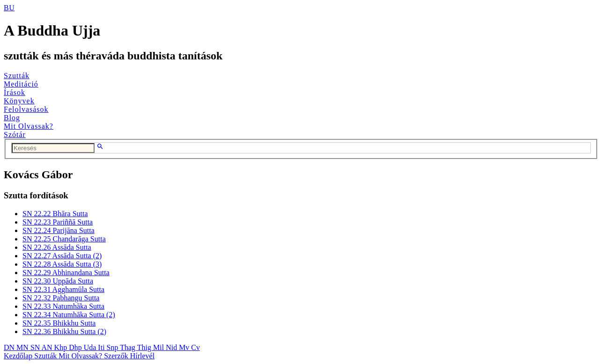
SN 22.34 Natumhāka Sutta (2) (69, 315)
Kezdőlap (19, 356)
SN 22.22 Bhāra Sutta (55, 214)
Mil (159, 347)
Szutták (17, 76)
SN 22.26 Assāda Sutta (57, 247)
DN (10, 347)
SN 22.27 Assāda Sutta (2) (62, 256)
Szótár (15, 135)
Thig (145, 347)
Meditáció (21, 84)
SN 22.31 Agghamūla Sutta (63, 289)
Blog (12, 118)
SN (36, 347)
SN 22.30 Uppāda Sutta (58, 281)
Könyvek (19, 101)
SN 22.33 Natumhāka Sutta (63, 306)
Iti (102, 347)
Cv (195, 347)
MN (23, 347)
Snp (114, 347)
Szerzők (117, 356)
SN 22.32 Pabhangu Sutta (61, 298)
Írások (15, 92)
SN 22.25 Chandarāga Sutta (64, 239)
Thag (128, 347)
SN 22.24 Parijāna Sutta (59, 230)
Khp (62, 347)
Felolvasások (26, 109)
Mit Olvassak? (29, 126)
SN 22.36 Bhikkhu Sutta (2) (64, 331)
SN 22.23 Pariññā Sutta (58, 222)
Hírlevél (142, 356)
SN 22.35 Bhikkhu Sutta (59, 323)
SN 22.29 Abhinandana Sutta (66, 273)
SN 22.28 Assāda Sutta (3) (62, 264)
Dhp (76, 347)
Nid (172, 347)
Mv (185, 347)
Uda (91, 347)
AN (48, 347)
